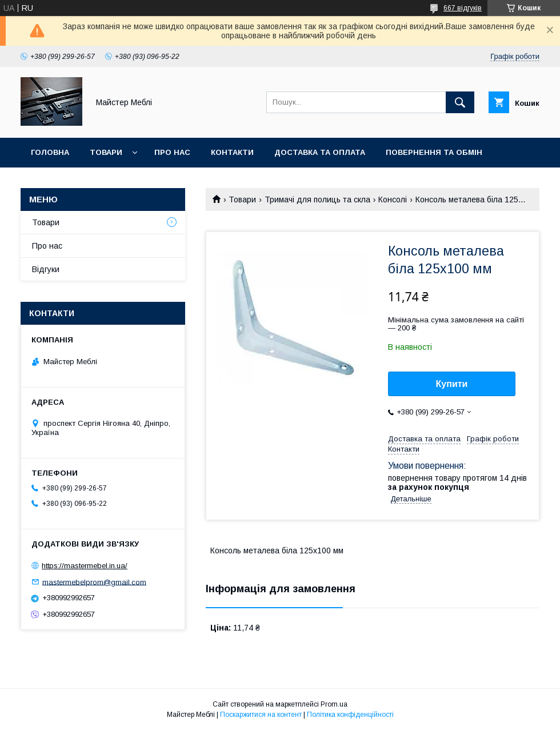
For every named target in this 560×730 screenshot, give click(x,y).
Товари (106, 152)
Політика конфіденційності (350, 715)
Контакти (232, 152)
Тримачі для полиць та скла (317, 200)
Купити (452, 384)
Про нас (172, 152)
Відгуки (46, 269)
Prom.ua (334, 704)
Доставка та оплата (320, 152)
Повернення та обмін (434, 152)
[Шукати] (460, 102)
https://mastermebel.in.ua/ (85, 566)
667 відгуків (463, 8)
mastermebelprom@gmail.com (94, 582)
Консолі (393, 200)
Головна (50, 152)
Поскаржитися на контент (261, 715)
